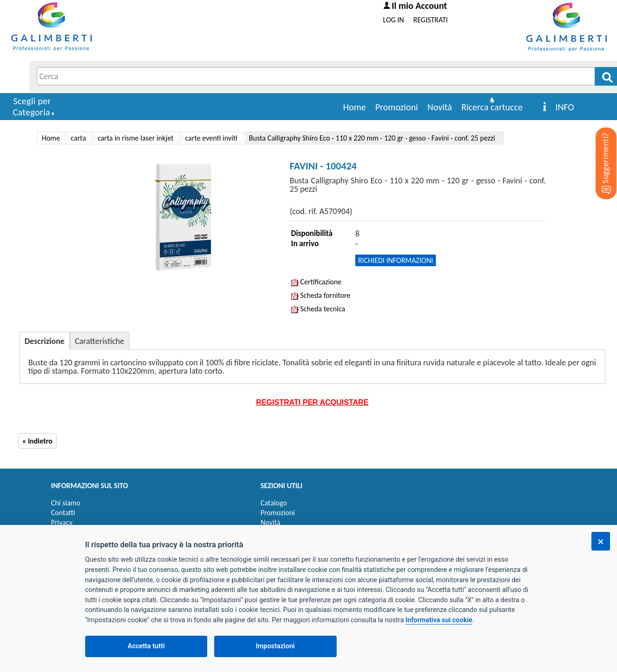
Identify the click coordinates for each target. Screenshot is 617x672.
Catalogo (274, 503)
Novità (440, 107)
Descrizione (45, 341)
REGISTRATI (431, 20)
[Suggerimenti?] (598, 149)
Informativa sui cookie (439, 620)
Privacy (62, 522)
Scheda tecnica (318, 309)
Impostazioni (275, 646)
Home (355, 107)
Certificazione (316, 282)
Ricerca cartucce (492, 107)
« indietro (37, 441)
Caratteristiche (100, 341)
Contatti (63, 513)
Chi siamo (66, 503)
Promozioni (397, 107)
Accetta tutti (146, 646)
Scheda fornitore (321, 295)
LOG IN (394, 20)
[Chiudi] (601, 541)
